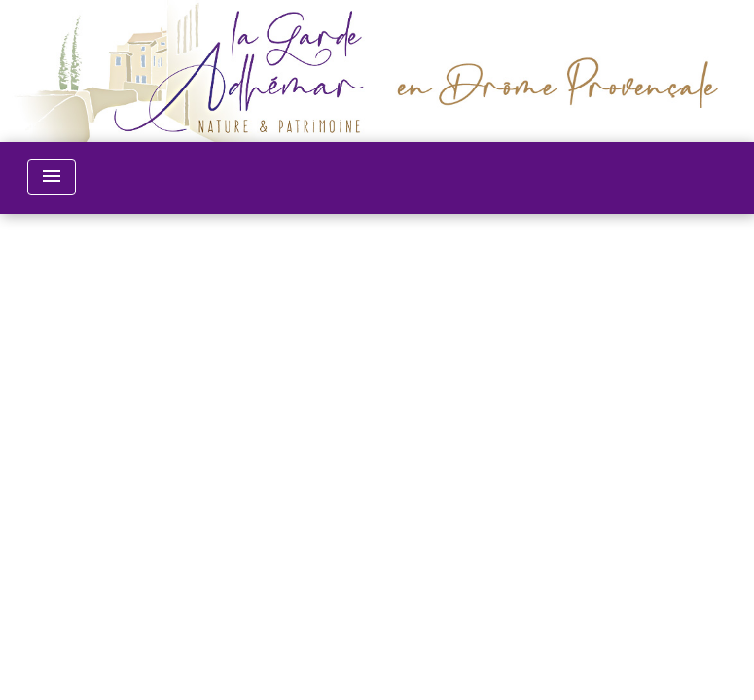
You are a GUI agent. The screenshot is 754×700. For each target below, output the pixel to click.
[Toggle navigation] (52, 177)
